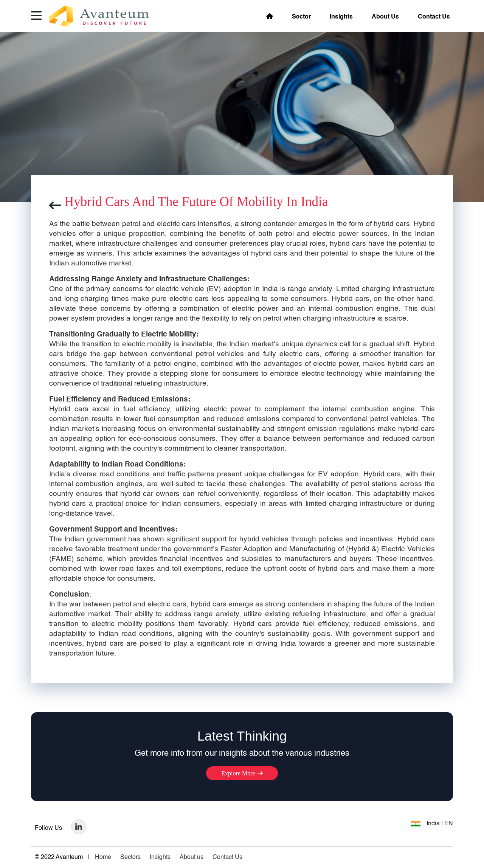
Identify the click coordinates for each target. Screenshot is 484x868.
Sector (301, 17)
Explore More (242, 773)
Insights (341, 17)
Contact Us (434, 17)
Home (103, 857)
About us (192, 857)
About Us (385, 17)
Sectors (130, 857)
